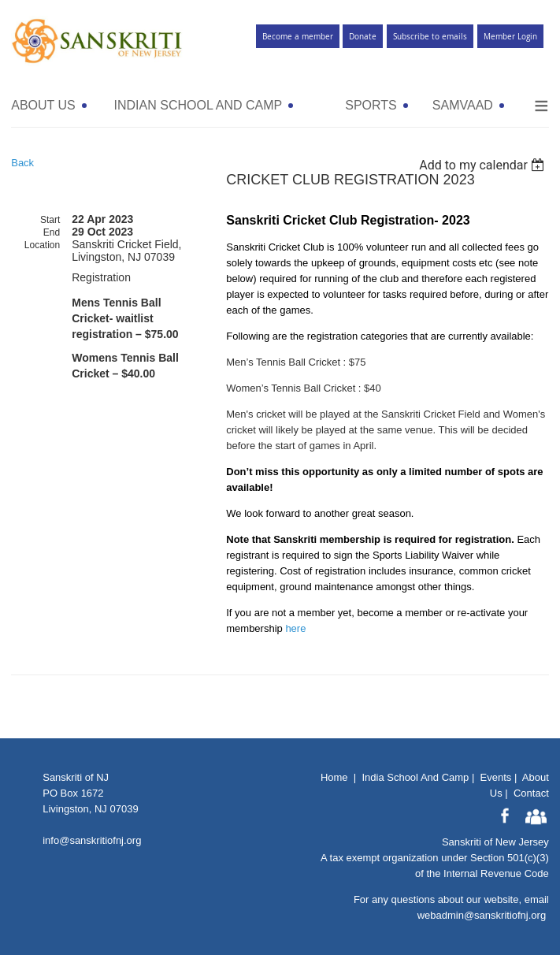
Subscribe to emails (430, 37)
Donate (363, 37)
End (52, 232)
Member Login (510, 37)
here (295, 628)
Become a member (298, 37)
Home (334, 777)
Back (22, 163)
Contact (531, 793)
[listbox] (484, 165)
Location (42, 245)
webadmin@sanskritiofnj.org (482, 915)
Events (496, 777)
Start (50, 220)
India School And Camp (415, 777)
